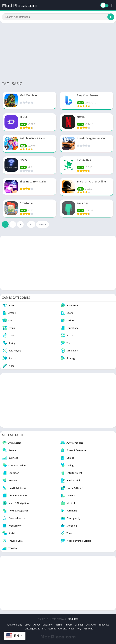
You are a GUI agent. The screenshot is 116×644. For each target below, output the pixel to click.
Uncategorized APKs (35, 629)
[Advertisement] (58, 52)
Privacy (69, 625)
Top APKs (104, 625)
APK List (62, 629)
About (37, 625)
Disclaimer (48, 625)
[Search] (58, 17)
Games (52, 629)
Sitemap (79, 625)
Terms (59, 625)
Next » (42, 225)
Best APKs (91, 625)
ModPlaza (73, 619)
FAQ (79, 629)
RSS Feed (88, 629)
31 (31, 225)
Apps (72, 629)
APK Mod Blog (15, 625)
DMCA (28, 625)
